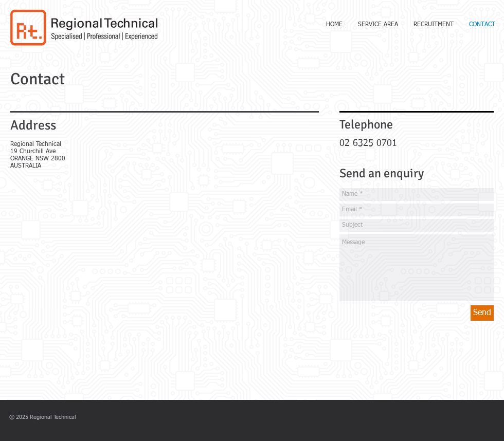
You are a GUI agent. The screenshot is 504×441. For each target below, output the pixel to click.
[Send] (482, 313)
